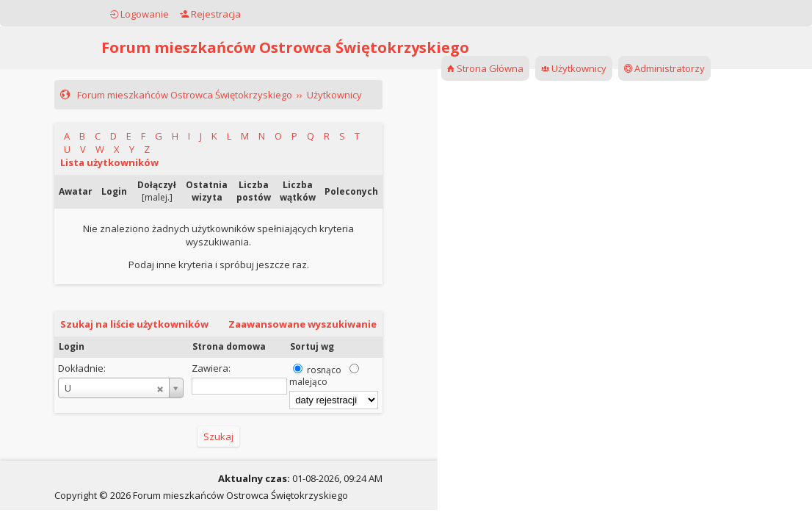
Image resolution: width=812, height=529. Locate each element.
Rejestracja (210, 14)
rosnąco (324, 370)
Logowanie (139, 14)
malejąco (308, 382)
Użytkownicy (574, 68)
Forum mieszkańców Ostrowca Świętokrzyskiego (285, 47)
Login (72, 346)
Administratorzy (664, 68)
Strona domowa (229, 346)
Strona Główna (485, 68)
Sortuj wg (312, 346)
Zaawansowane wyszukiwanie (302, 324)
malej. (157, 197)
